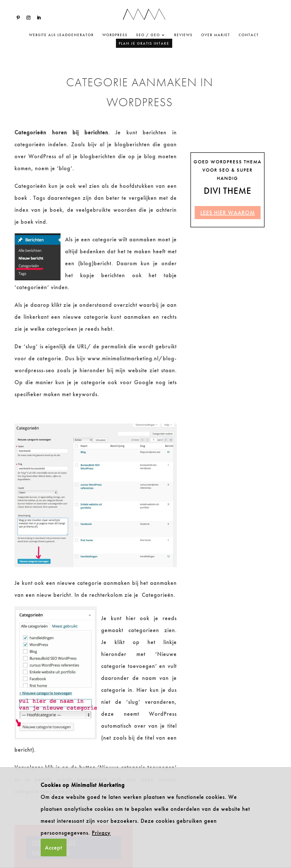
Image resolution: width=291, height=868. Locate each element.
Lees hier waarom (228, 213)
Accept (54, 848)
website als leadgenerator (61, 35)
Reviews (183, 35)
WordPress (115, 35)
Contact (249, 35)
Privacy (101, 833)
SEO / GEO (148, 35)
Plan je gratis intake (144, 43)
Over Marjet (216, 35)
